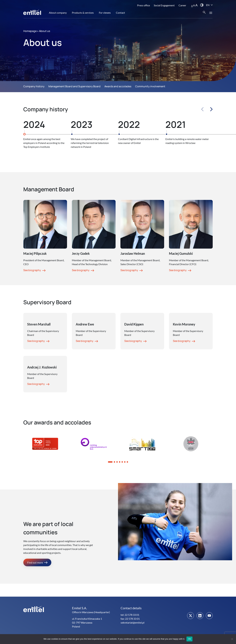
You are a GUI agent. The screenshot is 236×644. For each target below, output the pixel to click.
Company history (34, 86)
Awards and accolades (118, 86)
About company (58, 13)
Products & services (83, 13)
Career (182, 5)
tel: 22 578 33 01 (130, 615)
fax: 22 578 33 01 (130, 619)
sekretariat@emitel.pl (132, 623)
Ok (189, 639)
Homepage (30, 31)
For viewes (105, 13)
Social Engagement (164, 5)
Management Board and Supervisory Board (74, 86)
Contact (120, 13)
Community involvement (150, 86)
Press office (143, 5)
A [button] (192, 6)
